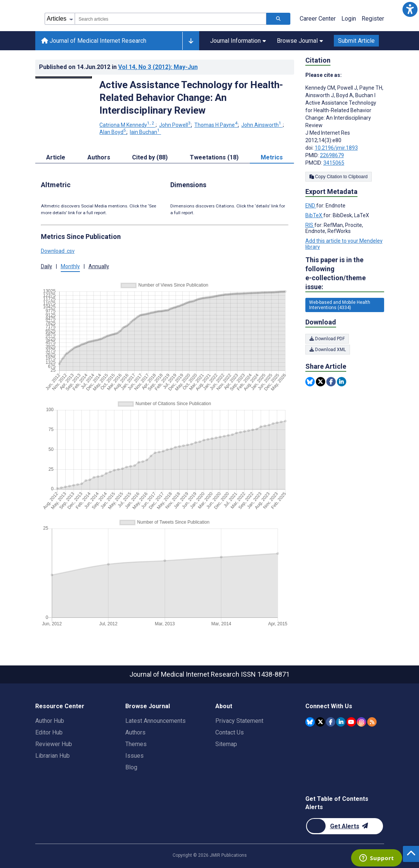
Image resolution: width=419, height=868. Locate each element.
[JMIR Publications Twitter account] (320, 722)
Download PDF (327, 339)
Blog (131, 767)
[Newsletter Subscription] (345, 826)
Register (373, 19)
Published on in (118, 67)
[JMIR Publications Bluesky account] (310, 722)
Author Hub (50, 721)
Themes (136, 744)
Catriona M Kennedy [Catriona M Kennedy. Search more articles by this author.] (127, 125)
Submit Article (356, 41)
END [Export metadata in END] (311, 206)
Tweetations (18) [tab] (214, 157)
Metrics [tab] (272, 157)
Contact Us (230, 732)
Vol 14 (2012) (158, 67)
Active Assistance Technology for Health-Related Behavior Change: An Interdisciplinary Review (191, 98)
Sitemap (226, 744)
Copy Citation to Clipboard (339, 177)
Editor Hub (49, 732)
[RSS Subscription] (372, 722)
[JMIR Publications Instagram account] (361, 722)
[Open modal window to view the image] (64, 77)
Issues (134, 756)
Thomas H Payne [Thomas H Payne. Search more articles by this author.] (216, 125)
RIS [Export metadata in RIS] (310, 225)
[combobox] (170, 19)
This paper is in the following (345, 274)
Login (349, 19)
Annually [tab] (99, 266)
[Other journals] (191, 41)
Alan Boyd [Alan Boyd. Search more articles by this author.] (113, 132)
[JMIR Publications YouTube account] (351, 722)
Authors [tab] (99, 157)
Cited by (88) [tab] (150, 157)
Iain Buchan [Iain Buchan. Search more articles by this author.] (145, 132)
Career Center (318, 19)
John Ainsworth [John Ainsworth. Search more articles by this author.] (262, 125)
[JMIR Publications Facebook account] (331, 722)
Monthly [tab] (70, 266)
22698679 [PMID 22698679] (332, 155)
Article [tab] (56, 157)
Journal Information (238, 41)
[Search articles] (278, 19)
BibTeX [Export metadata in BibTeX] (314, 215)
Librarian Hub (53, 756)
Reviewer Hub (54, 744)
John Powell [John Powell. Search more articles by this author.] (175, 125)
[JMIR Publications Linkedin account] (341, 722)
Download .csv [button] (58, 251)
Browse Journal (300, 41)
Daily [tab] (47, 266)
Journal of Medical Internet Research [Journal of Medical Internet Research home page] (94, 41)
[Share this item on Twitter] (321, 382)
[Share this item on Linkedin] (342, 382)
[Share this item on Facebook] (331, 382)
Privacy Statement (239, 721)
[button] (410, 9)
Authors (135, 732)
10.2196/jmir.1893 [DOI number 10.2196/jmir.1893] (336, 148)
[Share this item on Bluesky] (310, 382)
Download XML (328, 350)
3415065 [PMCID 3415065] (334, 163)
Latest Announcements (155, 721)
